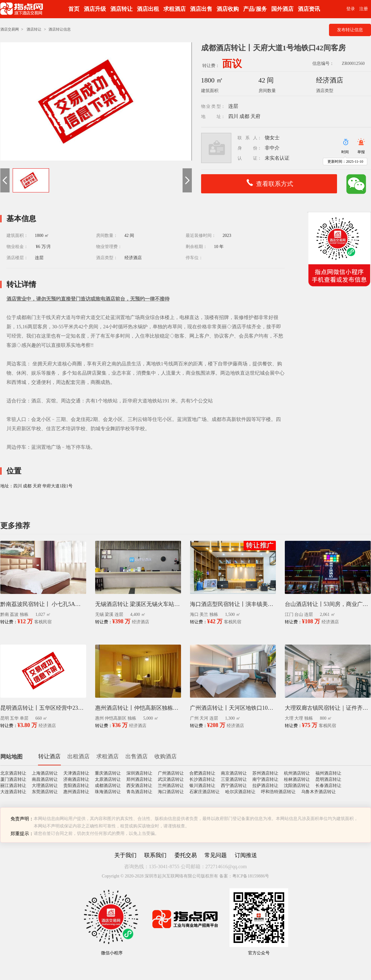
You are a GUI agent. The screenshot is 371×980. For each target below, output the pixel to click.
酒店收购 (228, 9)
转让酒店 (49, 756)
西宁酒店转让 (234, 786)
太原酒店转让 (108, 779)
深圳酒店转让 (139, 773)
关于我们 (125, 855)
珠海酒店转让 (108, 792)
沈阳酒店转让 (297, 786)
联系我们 (155, 855)
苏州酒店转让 (265, 773)
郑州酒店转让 (139, 779)
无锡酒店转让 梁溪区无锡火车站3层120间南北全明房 (138, 604)
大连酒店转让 (13, 792)
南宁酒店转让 (265, 779)
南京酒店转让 (234, 773)
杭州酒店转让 (297, 773)
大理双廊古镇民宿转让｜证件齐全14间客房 (328, 708)
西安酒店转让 (139, 786)
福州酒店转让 (328, 773)
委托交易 (186, 855)
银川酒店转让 (202, 786)
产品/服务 (255, 9)
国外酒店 (282, 9)
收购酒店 (166, 756)
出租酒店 (78, 756)
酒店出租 (148, 9)
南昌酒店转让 (45, 779)
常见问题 (216, 855)
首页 (74, 9)
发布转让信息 (350, 30)
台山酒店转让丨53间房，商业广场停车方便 (328, 604)
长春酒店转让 (328, 786)
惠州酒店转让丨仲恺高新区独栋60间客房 (138, 708)
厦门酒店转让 (13, 779)
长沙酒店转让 (202, 779)
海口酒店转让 (171, 792)
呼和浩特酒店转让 (278, 792)
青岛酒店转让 (139, 792)
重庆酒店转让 (108, 773)
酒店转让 (121, 9)
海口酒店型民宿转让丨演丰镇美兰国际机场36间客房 (233, 604)
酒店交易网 (10, 29)
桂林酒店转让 (297, 779)
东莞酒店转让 (45, 792)
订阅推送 (246, 855)
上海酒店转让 (45, 773)
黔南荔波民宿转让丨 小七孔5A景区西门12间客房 (43, 604)
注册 (364, 9)
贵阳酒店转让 (76, 786)
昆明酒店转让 (328, 779)
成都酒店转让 (108, 786)
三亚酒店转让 (234, 779)
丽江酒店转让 (13, 786)
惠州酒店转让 (76, 792)
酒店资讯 (309, 9)
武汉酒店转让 (171, 779)
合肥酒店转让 (202, 773)
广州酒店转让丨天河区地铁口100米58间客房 (233, 708)
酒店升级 (95, 9)
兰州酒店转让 (171, 786)
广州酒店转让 (171, 773)
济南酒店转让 (76, 779)
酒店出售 (201, 9)
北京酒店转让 (13, 773)
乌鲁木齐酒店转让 (318, 792)
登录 (351, 9)
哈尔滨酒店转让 (240, 792)
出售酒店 (137, 756)
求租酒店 (175, 9)
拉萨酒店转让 (265, 786)
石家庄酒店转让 (204, 792)
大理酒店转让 (45, 786)
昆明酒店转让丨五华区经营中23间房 (43, 708)
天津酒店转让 (76, 773)
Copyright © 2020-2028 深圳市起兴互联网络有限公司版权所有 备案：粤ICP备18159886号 (186, 876)
